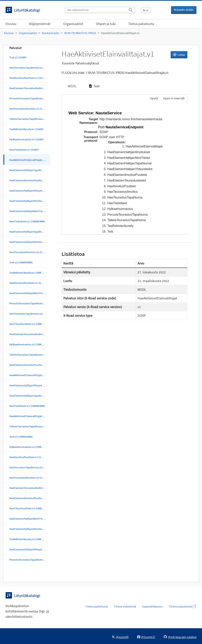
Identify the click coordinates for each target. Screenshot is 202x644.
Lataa (179, 55)
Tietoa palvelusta (141, 24)
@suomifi (120, 637)
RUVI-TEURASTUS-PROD (80, 33)
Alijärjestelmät (40, 24)
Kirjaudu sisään (184, 10)
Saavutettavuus (152, 606)
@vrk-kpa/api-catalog (180, 637)
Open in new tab (174, 98)
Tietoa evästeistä (125, 606)
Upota (154, 98)
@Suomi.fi (146, 637)
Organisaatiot (73, 24)
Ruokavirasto (51, 33)
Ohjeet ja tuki (106, 24)
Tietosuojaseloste (182, 606)
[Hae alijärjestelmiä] (100, 10)
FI (146, 10)
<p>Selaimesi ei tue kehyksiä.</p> (125, 169)
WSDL (72, 86)
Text (94, 86)
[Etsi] (131, 9)
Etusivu (11, 24)
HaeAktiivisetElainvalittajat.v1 (120, 33)
